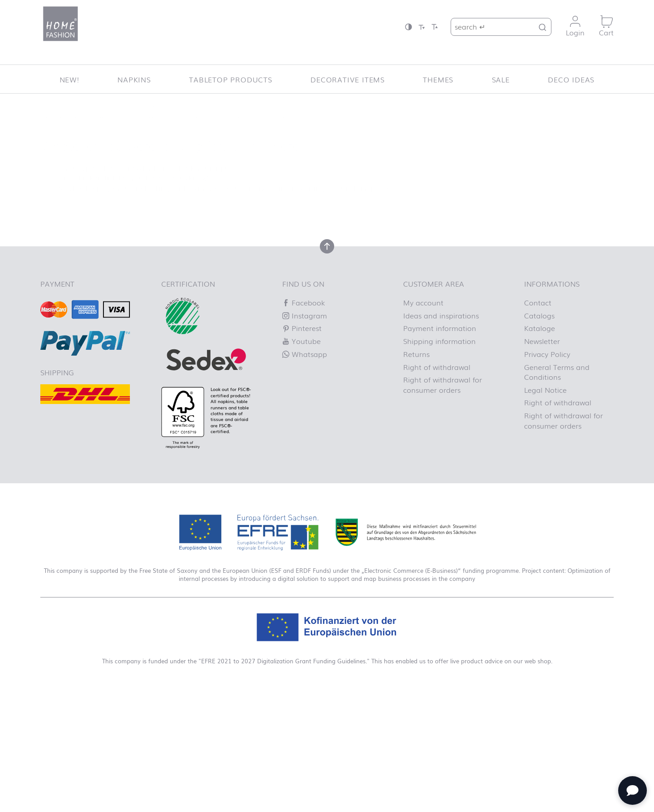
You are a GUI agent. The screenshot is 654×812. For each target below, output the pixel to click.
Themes (438, 79)
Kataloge (540, 328)
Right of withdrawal (437, 367)
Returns (416, 354)
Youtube (301, 341)
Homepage (369, 188)
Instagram (305, 315)
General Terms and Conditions (557, 372)
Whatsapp (305, 354)
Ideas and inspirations (441, 315)
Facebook (303, 302)
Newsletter (542, 341)
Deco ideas (571, 79)
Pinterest (302, 328)
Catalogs (539, 315)
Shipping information (439, 341)
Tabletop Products (231, 79)
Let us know (187, 177)
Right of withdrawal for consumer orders (443, 384)
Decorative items (348, 79)
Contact (538, 302)
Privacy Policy (547, 354)
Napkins (134, 79)
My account (423, 302)
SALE (501, 79)
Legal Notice (545, 390)
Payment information (440, 328)
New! (69, 79)
